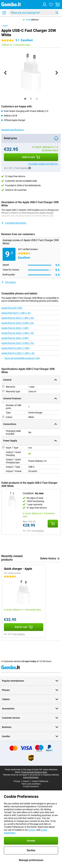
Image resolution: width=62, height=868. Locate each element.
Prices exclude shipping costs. (34, 772)
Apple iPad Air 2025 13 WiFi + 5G (18, 323)
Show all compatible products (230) (21, 358)
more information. (31, 777)
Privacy (17, 781)
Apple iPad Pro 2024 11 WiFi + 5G (18, 353)
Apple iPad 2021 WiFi (12, 308)
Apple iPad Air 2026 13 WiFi (15, 338)
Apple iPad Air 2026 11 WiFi (15, 328)
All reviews (8, 282)
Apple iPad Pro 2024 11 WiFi (15, 348)
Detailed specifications (13, 130)
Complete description (14, 223)
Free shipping (38, 531)
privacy (32, 830)
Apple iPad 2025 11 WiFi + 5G (16, 313)
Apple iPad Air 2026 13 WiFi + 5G (18, 343)
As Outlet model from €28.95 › (43, 164)
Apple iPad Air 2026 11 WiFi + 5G (18, 333)
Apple (5, 26)
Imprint (26, 781)
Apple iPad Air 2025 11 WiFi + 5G (18, 318)
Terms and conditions (31, 784)
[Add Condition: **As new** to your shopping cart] (53, 524)
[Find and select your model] (34, 13)
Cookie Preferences (40, 781)
